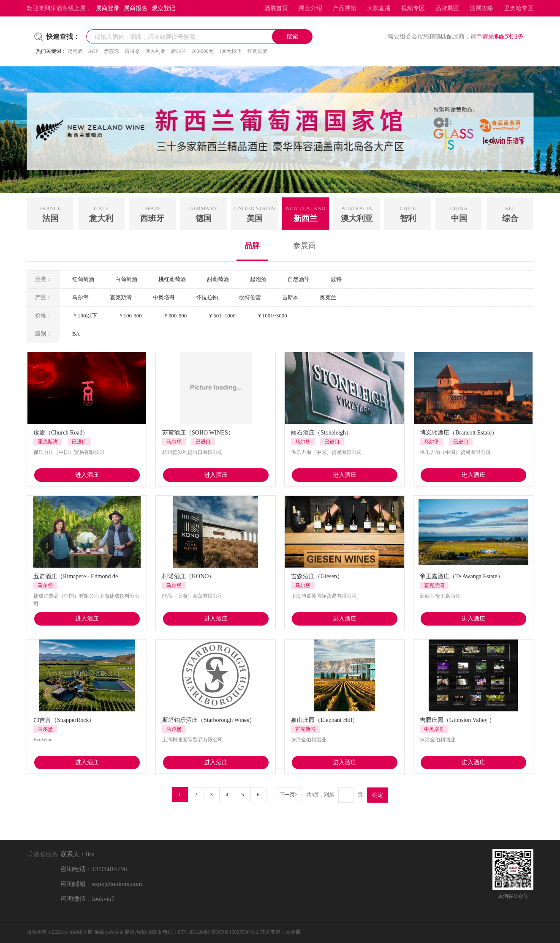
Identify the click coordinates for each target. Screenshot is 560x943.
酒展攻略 (481, 8)
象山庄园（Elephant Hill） (325, 720)
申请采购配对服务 (500, 37)
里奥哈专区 (519, 8)
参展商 (304, 246)
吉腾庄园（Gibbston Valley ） (457, 720)
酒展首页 (276, 8)
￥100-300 (130, 316)
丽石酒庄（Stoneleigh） (321, 433)
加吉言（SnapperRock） (64, 720)
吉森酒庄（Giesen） (317, 576)
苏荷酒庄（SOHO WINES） (198, 433)
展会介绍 (310, 8)
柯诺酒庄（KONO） (188, 576)
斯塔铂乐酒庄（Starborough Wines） (209, 720)
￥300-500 (175, 316)
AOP (93, 51)
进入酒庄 (87, 475)
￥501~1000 (222, 316)
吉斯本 (290, 297)
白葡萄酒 (126, 279)
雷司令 (132, 51)
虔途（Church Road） (61, 433)
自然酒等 (299, 279)
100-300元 (203, 51)
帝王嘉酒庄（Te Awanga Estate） (462, 576)
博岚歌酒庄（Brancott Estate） (459, 433)
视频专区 (413, 8)
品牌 (252, 246)
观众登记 (163, 8)
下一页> (289, 795)
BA (76, 334)
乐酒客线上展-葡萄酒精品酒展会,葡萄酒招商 (112, 932)
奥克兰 (328, 297)
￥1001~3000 (272, 316)
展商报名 (136, 8)
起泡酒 (75, 51)
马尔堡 (80, 297)
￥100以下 (85, 316)
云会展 (293, 932)
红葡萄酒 (258, 51)
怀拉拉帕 (207, 297)
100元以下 (231, 51)
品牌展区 (447, 8)
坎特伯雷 (250, 297)
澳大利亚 (155, 51)
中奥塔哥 (164, 297)
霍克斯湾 (121, 297)
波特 (336, 279)
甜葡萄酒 (218, 279)
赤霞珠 (111, 51)
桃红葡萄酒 (172, 279)
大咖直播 (379, 8)
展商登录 (108, 8)
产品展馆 (345, 8)
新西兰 (179, 51)
